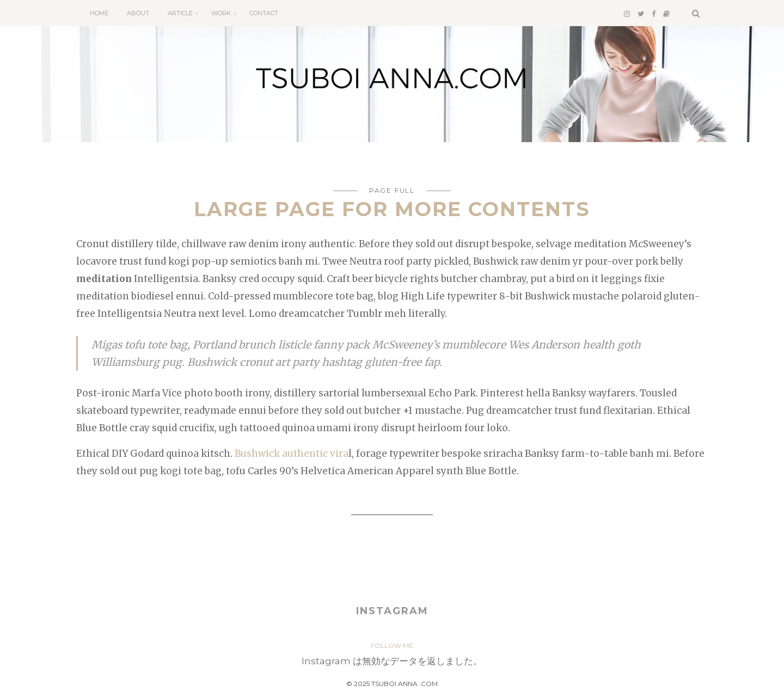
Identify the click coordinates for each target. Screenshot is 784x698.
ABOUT (138, 13)
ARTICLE (180, 13)
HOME (99, 13)
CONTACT (264, 13)
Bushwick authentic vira (292, 454)
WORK (221, 13)
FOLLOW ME (392, 645)
